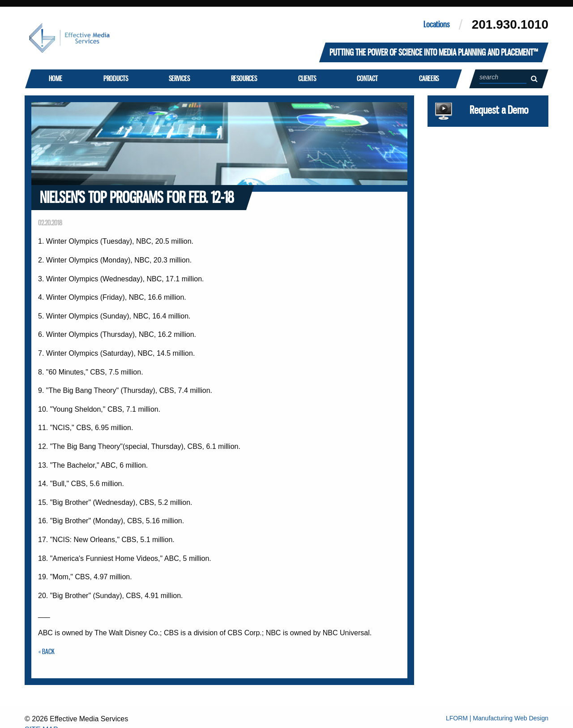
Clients (307, 78)
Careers (428, 78)
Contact (367, 78)
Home (55, 78)
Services (179, 78)
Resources (244, 78)
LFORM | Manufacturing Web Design (497, 718)
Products (115, 78)
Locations (436, 24)
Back (48, 651)
